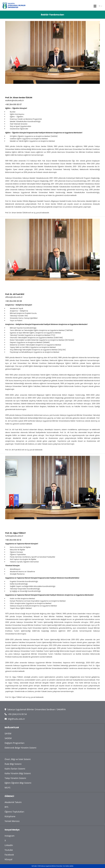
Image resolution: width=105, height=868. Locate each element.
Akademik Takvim (13, 802)
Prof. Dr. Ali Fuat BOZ (15, 294)
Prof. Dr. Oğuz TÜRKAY (15, 533)
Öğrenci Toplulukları (14, 812)
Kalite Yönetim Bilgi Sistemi (18, 773)
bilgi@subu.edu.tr (15, 719)
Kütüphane (10, 816)
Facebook (9, 855)
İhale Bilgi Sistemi (13, 764)
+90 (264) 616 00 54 (16, 714)
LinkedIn (9, 845)
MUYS (7, 788)
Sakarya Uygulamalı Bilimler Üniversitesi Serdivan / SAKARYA (35, 709)
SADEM (8, 738)
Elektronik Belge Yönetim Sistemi (20, 748)
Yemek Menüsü (12, 821)
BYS (6, 807)
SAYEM (8, 733)
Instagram (10, 836)
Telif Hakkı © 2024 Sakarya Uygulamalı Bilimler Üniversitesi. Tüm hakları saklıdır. (52, 866)
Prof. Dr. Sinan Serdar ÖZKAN (19, 98)
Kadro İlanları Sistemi (15, 769)
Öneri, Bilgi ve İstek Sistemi (18, 759)
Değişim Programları (14, 743)
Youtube (9, 850)
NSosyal (8, 859)
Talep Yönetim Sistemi (15, 778)
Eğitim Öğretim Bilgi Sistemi (18, 783)
